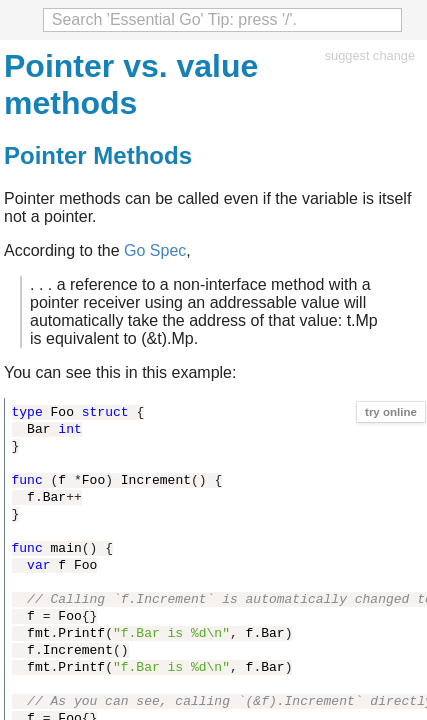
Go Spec (155, 250)
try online (391, 412)
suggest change (370, 55)
